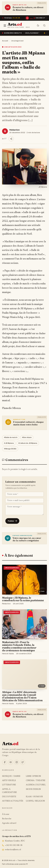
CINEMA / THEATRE (36, 781)
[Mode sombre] (38, 26)
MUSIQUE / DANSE (11, 776)
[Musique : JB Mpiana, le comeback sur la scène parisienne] (24, 580)
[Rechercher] (44, 26)
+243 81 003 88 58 (12, 845)
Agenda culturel (9, 823)
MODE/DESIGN (33, 789)
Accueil (5, 41)
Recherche (7, 819)
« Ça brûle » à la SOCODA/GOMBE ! (25, 33)
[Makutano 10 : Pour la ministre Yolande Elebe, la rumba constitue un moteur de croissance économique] (24, 624)
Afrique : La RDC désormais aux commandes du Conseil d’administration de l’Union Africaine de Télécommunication (22, 696)
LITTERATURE (9, 785)
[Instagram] (17, 762)
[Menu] (5, 26)
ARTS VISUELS (9, 781)
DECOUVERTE (9, 797)
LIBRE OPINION (33, 776)
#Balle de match (11, 437)
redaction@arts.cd (11, 850)
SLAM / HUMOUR (34, 797)
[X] (23, 762)
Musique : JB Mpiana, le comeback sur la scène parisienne (23, 599)
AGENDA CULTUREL (36, 785)
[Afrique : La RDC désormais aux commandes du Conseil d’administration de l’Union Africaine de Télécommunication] (24, 674)
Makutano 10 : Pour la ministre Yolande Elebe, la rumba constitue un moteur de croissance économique (19, 646)
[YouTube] (11, 762)
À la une (6, 814)
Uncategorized (17, 41)
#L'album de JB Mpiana (28, 443)
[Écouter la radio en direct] (36, 18)
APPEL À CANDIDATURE (9, 791)
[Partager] (11, 139)
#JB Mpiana (9, 443)
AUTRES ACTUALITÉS (13, 801)
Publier (12, 521)
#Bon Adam (27, 437)
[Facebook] (5, 762)
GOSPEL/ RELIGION (35, 801)
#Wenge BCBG (10, 449)
